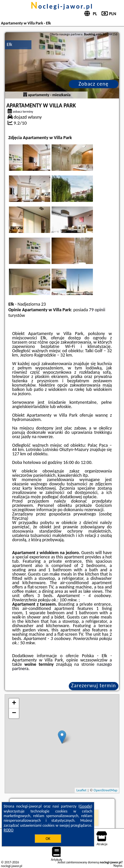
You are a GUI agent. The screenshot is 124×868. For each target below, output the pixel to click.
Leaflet (81, 790)
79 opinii (97, 310)
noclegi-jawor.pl (62, 6)
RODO (9, 830)
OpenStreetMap (105, 790)
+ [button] (14, 703)
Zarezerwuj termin (94, 685)
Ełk (9, 44)
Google (85, 806)
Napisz (118, 866)
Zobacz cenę (94, 84)
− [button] (14, 713)
